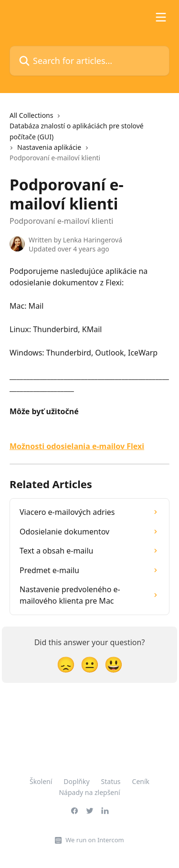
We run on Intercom (95, 840)
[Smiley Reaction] (114, 664)
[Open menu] (161, 17)
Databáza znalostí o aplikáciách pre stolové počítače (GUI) (77, 131)
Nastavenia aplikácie (49, 147)
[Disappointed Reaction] (66, 664)
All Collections (31, 115)
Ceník (141, 781)
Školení (41, 781)
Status (111, 781)
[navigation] (89, 141)
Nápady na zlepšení (89, 792)
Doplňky (76, 781)
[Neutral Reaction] (90, 664)
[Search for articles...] (89, 61)
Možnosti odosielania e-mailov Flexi (77, 446)
